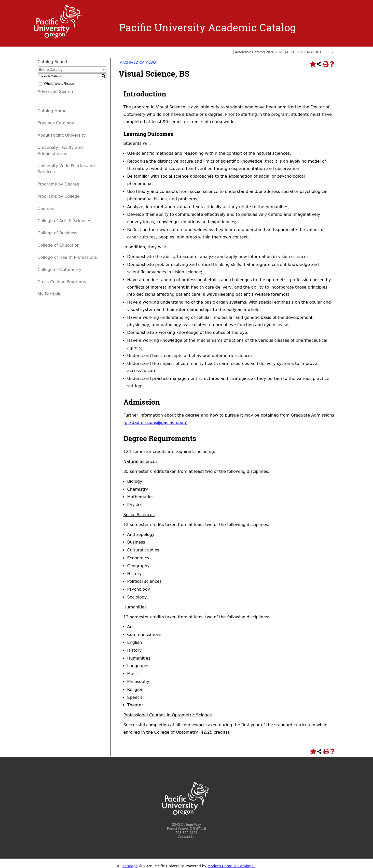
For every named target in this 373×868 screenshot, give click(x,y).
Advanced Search (55, 91)
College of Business (58, 233)
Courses (46, 209)
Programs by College (59, 196)
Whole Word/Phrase (59, 84)
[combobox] (284, 52)
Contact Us (186, 837)
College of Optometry (60, 270)
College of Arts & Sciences (64, 221)
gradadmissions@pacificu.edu (156, 423)
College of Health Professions (67, 257)
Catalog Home (52, 111)
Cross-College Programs (62, 282)
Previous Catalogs (56, 123)
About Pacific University (62, 135)
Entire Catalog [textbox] (51, 70)
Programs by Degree (59, 184)
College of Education (59, 245)
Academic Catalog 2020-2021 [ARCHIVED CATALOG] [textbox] (278, 52)
